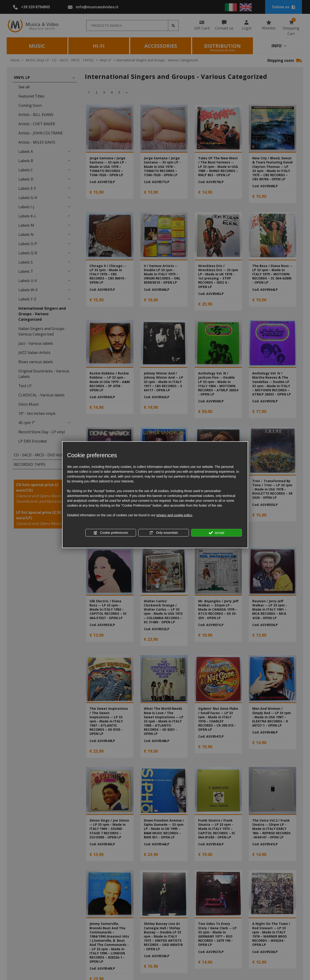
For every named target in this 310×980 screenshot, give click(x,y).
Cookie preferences (111, 533)
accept (217, 533)
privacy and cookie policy (174, 515)
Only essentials (164, 533)
